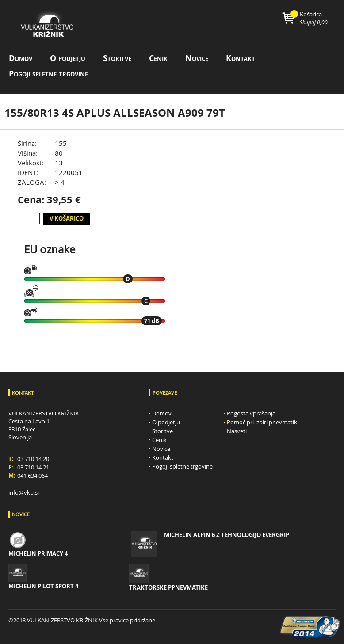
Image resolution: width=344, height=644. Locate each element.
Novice (197, 58)
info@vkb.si (24, 492)
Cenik (158, 58)
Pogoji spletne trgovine (48, 74)
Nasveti (237, 431)
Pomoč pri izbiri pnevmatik (262, 422)
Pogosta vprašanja (251, 413)
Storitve (117, 58)
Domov (21, 58)
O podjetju (68, 58)
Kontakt (241, 58)
